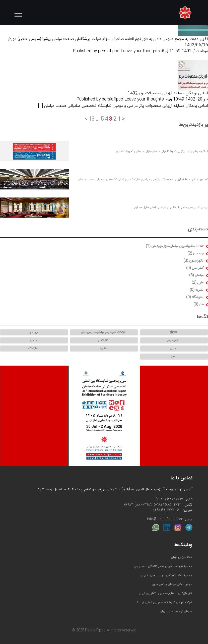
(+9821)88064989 (138, 505)
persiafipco (109, 51)
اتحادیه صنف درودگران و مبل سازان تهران (167, 575)
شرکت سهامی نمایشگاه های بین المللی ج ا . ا (165, 602)
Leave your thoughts (140, 51)
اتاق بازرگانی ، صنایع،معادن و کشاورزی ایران (166, 593)
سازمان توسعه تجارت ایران (176, 611)
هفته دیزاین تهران (182, 557)
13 (92, 119)
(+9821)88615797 (169, 499)
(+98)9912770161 (167, 510)
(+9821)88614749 (168, 505)
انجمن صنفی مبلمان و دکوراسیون (172, 584)
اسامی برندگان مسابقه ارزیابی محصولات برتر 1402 (168, 93)
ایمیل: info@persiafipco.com (170, 519)
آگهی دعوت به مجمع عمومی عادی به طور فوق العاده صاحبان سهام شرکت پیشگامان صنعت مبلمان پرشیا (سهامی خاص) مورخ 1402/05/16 (108, 42)
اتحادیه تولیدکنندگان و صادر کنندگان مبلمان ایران (162, 566)
